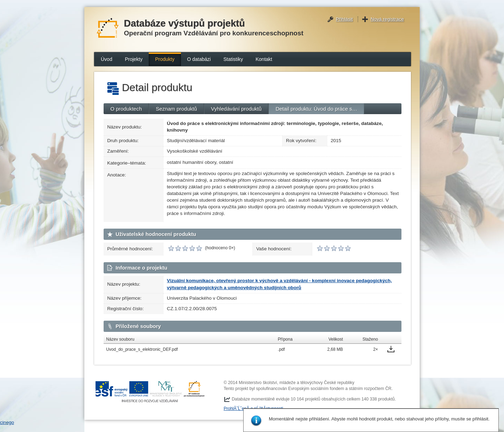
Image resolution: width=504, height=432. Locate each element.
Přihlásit (344, 19)
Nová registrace (387, 19)
